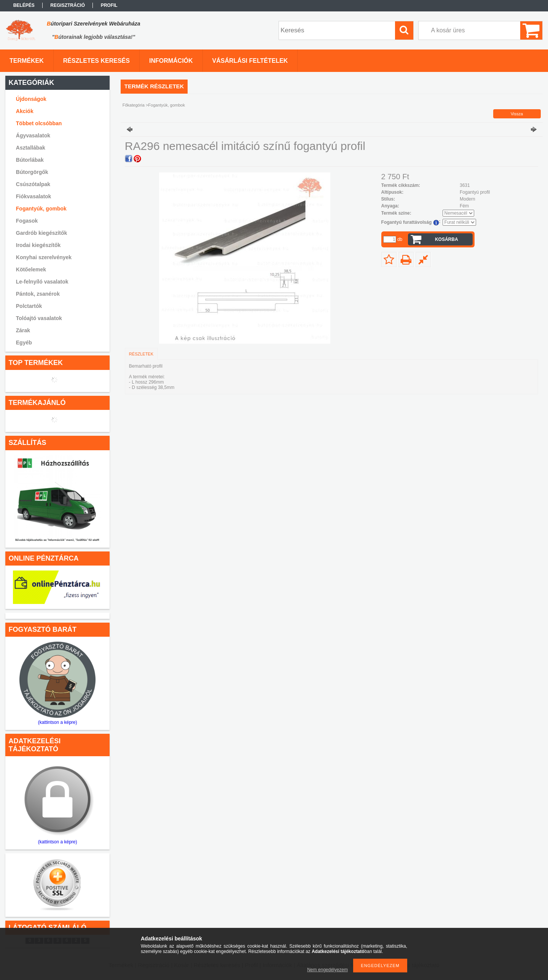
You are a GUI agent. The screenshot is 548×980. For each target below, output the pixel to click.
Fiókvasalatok (34, 196)
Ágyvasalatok (33, 135)
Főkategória (134, 105)
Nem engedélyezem (327, 970)
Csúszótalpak (33, 184)
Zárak (23, 330)
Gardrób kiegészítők (42, 233)
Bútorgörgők (32, 172)
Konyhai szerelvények (44, 257)
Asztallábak (31, 148)
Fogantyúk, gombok (41, 209)
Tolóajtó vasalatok (39, 318)
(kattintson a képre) (58, 722)
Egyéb (24, 343)
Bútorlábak (30, 160)
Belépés (24, 5)
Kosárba (447, 239)
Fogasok (27, 221)
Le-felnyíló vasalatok (42, 282)
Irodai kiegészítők (38, 245)
